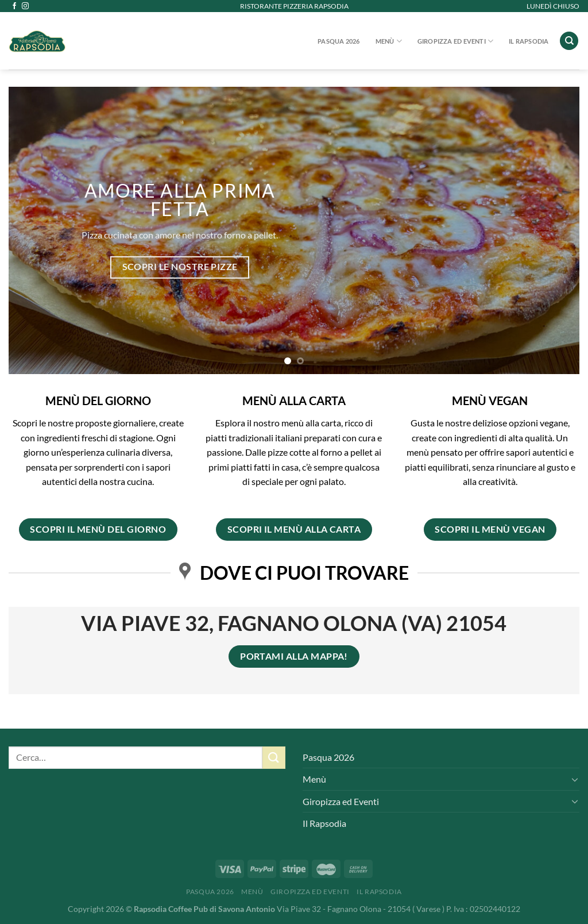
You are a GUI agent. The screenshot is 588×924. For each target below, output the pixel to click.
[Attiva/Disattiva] (575, 779)
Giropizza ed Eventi (456, 41)
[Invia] (274, 758)
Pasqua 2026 (339, 41)
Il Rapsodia (529, 41)
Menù (389, 41)
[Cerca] (569, 41)
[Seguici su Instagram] (25, 6)
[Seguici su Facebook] (14, 6)
